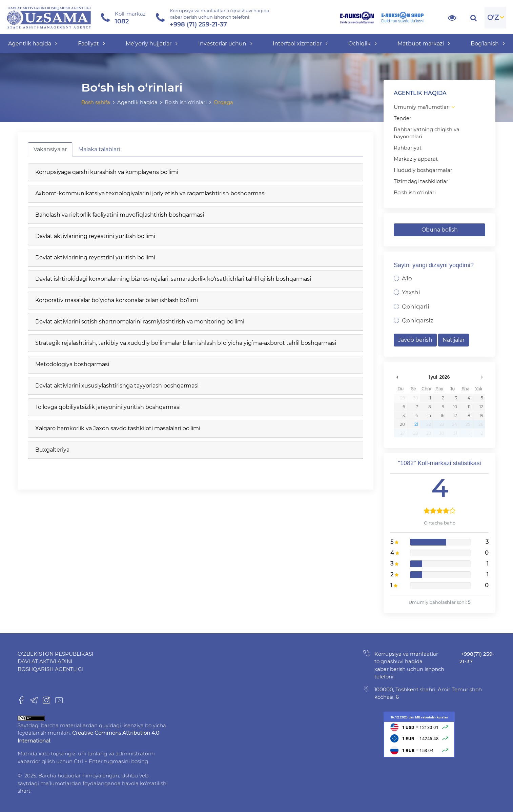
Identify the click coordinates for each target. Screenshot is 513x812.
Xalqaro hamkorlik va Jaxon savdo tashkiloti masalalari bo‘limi (118, 428)
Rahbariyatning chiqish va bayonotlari (427, 133)
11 (469, 407)
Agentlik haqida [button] (33, 44)
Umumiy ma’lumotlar (421, 107)
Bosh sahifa (96, 102)
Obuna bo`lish (440, 230)
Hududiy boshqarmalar (423, 170)
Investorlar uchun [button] (225, 44)
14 (416, 415)
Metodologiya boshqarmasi (72, 364)
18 (468, 415)
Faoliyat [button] (91, 44)
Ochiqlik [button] (363, 44)
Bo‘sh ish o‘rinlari (415, 192)
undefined (397, 377)
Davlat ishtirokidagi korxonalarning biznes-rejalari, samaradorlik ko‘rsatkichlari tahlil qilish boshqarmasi (173, 279)
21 (416, 424)
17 (455, 415)
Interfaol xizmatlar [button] (300, 44)
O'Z (493, 18)
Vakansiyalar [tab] (50, 149)
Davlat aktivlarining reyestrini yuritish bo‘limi (95, 236)
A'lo (407, 278)
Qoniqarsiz (418, 320)
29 (403, 398)
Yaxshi (411, 292)
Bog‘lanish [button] (488, 44)
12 (481, 407)
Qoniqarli (416, 306)
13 (403, 415)
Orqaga (223, 102)
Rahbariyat (408, 148)
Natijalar (454, 340)
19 (481, 415)
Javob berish (415, 340)
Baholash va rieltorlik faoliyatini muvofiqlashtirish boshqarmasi (120, 215)
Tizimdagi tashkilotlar (421, 181)
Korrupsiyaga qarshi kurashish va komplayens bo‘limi (107, 172)
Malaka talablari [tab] (99, 149)
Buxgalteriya (52, 450)
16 (442, 415)
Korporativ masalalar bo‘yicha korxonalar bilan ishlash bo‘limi (117, 300)
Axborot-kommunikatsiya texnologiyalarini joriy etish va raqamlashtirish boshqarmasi (150, 193)
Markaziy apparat (416, 159)
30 (416, 398)
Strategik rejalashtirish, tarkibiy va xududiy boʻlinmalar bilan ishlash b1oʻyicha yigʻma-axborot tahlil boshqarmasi (186, 343)
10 (455, 407)
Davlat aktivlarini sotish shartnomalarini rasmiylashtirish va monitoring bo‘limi (140, 322)
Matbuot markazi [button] (424, 44)
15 (429, 415)
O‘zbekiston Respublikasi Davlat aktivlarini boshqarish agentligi (56, 661)
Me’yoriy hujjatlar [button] (152, 44)
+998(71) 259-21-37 (477, 658)
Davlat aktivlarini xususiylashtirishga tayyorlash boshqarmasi (117, 386)
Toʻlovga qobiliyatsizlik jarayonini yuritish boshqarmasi (108, 407)
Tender (403, 118)
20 (402, 424)
